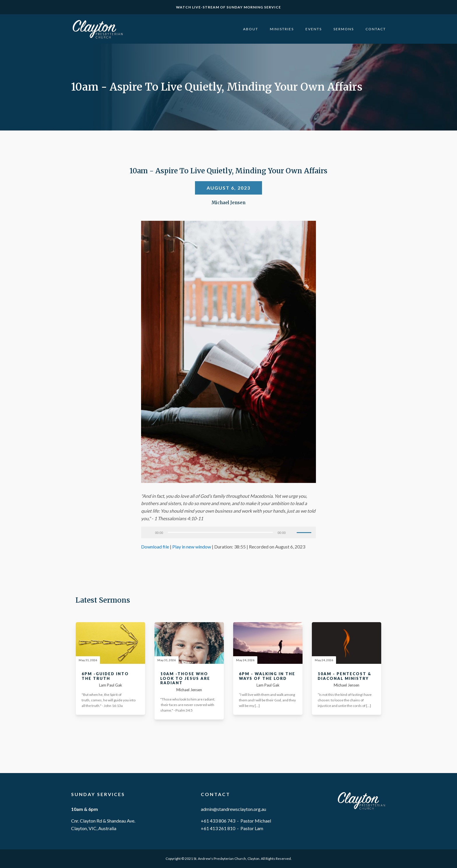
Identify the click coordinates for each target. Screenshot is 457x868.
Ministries (282, 29)
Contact (376, 29)
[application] (228, 532)
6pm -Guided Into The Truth (105, 676)
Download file (155, 547)
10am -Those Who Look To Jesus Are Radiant (185, 678)
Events (314, 29)
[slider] (220, 532)
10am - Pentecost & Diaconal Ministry (344, 676)
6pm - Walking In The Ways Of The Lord (267, 676)
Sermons (344, 29)
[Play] (149, 532)
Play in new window (192, 547)
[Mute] (292, 532)
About (251, 29)
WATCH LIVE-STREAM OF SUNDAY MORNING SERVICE (228, 7)
